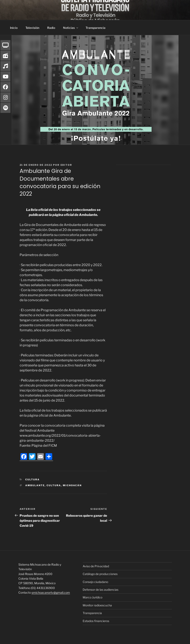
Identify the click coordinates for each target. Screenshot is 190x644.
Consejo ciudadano (95, 582)
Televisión (32, 28)
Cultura (32, 479)
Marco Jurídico (92, 597)
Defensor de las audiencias (101, 590)
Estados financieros (96, 621)
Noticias (71, 28)
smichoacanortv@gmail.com (51, 592)
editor (66, 165)
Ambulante (35, 485)
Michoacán (72, 485)
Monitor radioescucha (97, 605)
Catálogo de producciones (100, 574)
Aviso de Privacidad (96, 566)
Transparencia (96, 28)
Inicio (14, 28)
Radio (51, 28)
